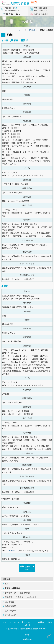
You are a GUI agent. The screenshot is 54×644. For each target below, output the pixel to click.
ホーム (21, 30)
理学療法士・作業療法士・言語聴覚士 (21, 597)
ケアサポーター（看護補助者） (18, 593)
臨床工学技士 (10, 611)
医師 (7, 584)
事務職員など (10, 615)
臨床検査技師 (10, 606)
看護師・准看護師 (12, 588)
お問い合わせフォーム (27, 568)
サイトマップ (29, 622)
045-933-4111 (12, 14)
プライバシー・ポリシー (12, 622)
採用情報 (32, 30)
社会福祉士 (9, 602)
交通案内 (41, 622)
